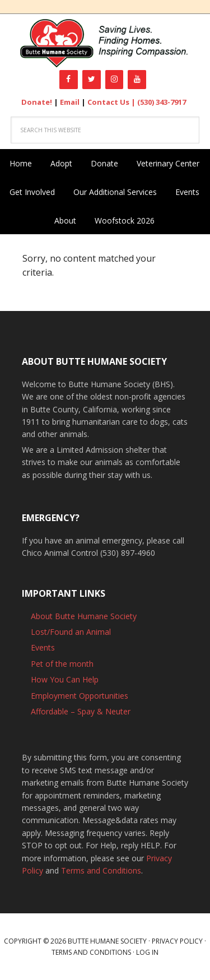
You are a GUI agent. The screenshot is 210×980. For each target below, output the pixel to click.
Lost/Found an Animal (71, 632)
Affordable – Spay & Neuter (81, 711)
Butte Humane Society (105, 43)
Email (70, 102)
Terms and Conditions (101, 870)
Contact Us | (112, 102)
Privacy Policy (177, 941)
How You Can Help (65, 679)
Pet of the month (62, 664)
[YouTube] (137, 80)
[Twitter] (92, 80)
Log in (147, 952)
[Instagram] (115, 80)
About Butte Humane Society (84, 616)
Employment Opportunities (80, 696)
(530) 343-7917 (162, 102)
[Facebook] (69, 80)
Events (43, 647)
